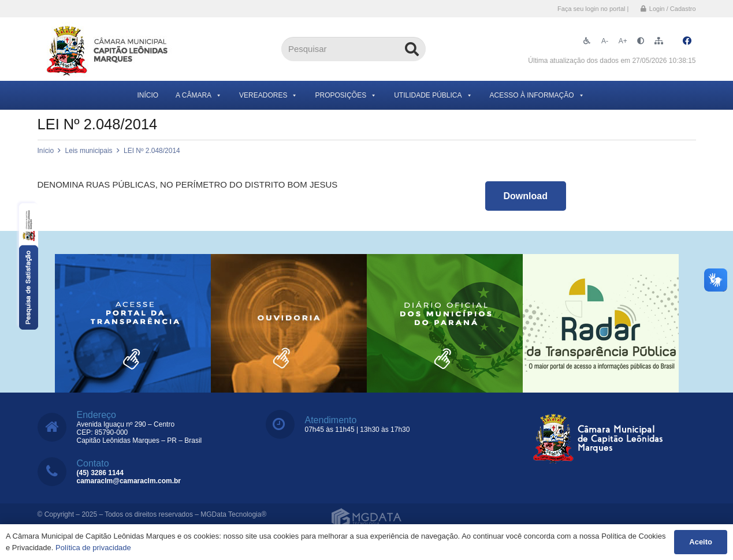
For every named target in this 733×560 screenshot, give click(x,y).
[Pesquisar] (354, 49)
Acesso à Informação (537, 95)
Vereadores (268, 95)
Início (148, 95)
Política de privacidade (93, 548)
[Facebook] (687, 41)
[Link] (108, 49)
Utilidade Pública (433, 95)
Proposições (346, 95)
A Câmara (199, 95)
